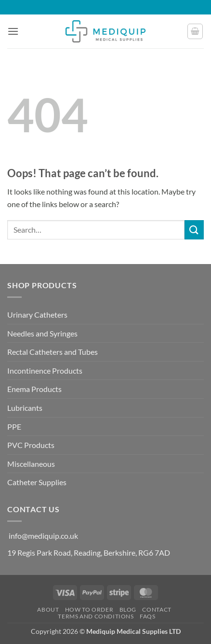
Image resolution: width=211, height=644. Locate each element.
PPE (14, 427)
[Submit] (194, 230)
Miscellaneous (31, 464)
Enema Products (34, 389)
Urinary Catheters (37, 315)
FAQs (147, 616)
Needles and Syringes (42, 333)
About (48, 609)
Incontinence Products (45, 371)
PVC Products (31, 445)
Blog (128, 609)
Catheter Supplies (37, 482)
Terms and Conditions (96, 616)
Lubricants (25, 408)
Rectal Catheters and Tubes (53, 352)
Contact (157, 609)
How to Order (89, 609)
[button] (13, 31)
